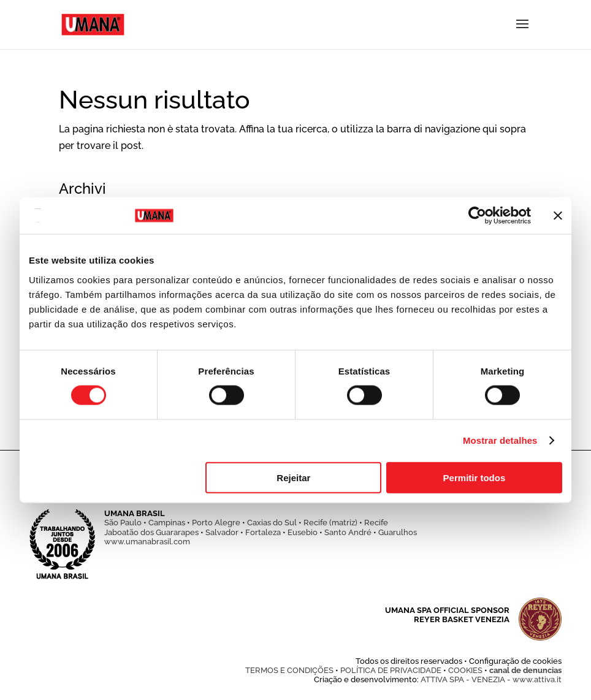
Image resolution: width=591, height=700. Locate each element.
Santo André (348, 532)
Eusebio (303, 532)
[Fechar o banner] (558, 216)
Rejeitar (293, 477)
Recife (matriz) (330, 523)
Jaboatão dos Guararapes (151, 532)
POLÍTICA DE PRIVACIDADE (391, 670)
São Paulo (123, 523)
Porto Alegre (216, 523)
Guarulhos (398, 532)
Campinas (167, 523)
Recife (376, 523)
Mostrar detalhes (500, 440)
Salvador (222, 532)
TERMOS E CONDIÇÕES (289, 670)
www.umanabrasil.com (147, 542)
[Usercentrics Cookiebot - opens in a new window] (477, 216)
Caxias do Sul (272, 523)
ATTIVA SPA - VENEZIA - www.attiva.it (491, 679)
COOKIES (465, 670)
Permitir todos (475, 477)
